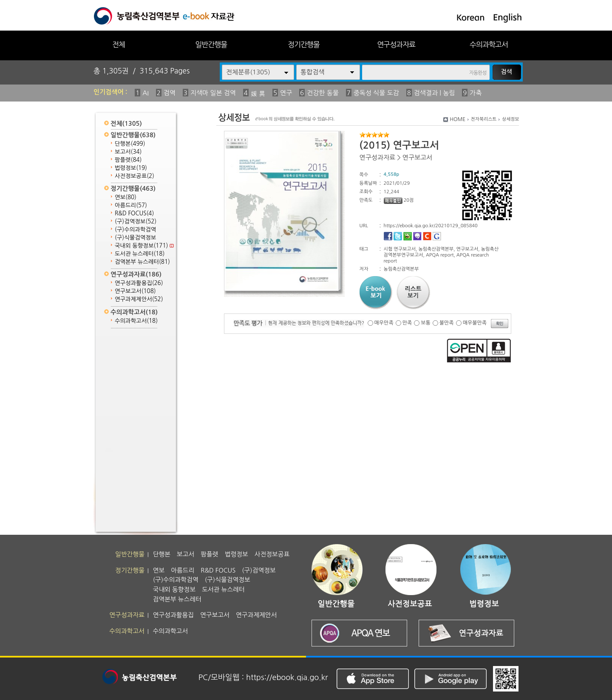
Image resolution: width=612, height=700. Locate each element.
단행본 (130, 144)
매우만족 (384, 323)
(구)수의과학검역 (135, 230)
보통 (426, 323)
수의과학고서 (489, 44)
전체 (119, 44)
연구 (286, 93)
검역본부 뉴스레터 (142, 262)
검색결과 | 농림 (435, 93)
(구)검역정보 (136, 222)
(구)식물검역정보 (135, 238)
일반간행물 (211, 44)
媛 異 (258, 94)
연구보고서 (135, 291)
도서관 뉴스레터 (140, 254)
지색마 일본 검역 (213, 93)
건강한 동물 (323, 93)
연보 (126, 197)
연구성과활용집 (139, 283)
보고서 (128, 152)
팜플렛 (128, 160)
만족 (407, 323)
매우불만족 (475, 323)
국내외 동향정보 (144, 246)
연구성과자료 (396, 44)
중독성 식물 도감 (376, 93)
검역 (170, 93)
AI (146, 93)
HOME (458, 119)
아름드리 (131, 205)
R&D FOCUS (134, 213)
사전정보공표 (135, 176)
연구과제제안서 (139, 299)
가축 (476, 93)
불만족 (447, 323)
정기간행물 (304, 44)
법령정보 (131, 168)
